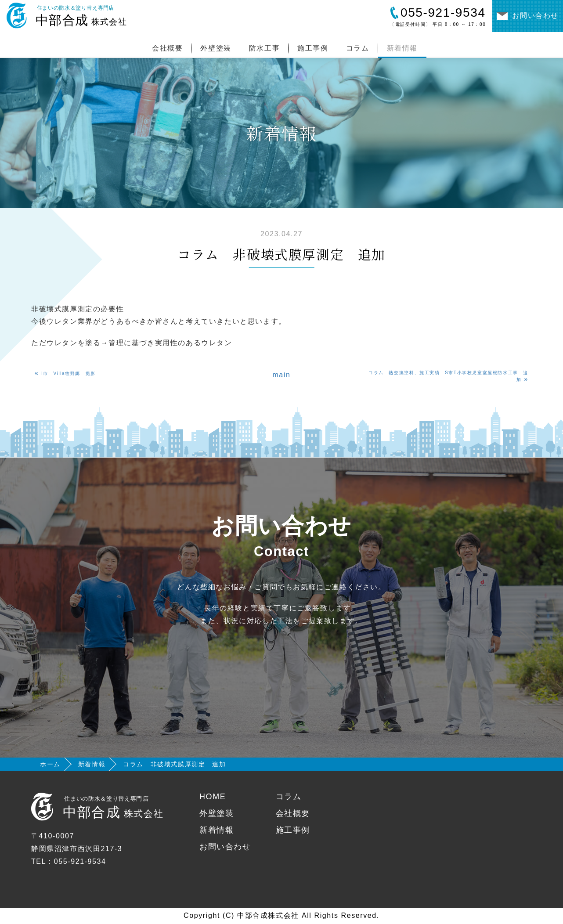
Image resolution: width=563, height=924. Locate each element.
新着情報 (402, 48)
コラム (358, 48)
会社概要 (167, 48)
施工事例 (313, 48)
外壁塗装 (216, 48)
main (281, 375)
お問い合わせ (225, 847)
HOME (213, 797)
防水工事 (264, 48)
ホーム (50, 764)
